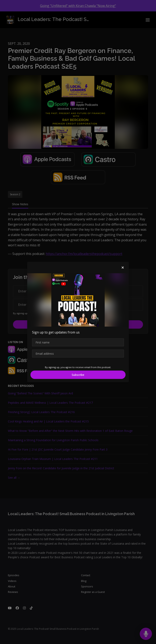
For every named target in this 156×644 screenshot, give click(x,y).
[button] (123, 268)
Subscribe (78, 375)
